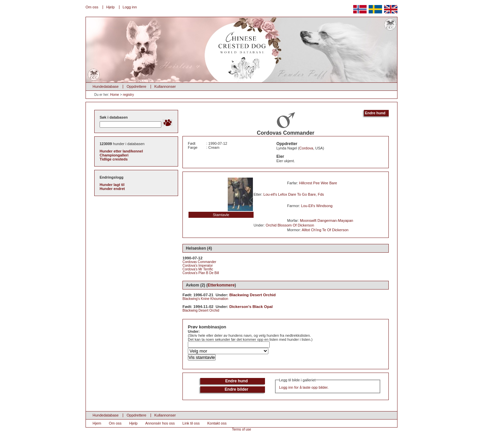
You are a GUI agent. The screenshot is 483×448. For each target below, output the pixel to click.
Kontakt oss (217, 423)
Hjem (97, 423)
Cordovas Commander (199, 262)
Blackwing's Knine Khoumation (205, 299)
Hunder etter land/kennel (121, 151)
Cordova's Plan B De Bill (201, 273)
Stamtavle (221, 215)
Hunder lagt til (112, 185)
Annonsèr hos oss (160, 423)
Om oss (92, 7)
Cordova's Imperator (198, 266)
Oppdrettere (136, 86)
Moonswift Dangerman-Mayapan (327, 220)
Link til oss (191, 423)
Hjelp (111, 7)
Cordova (306, 148)
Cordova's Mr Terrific (198, 269)
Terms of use (241, 429)
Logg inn (130, 7)
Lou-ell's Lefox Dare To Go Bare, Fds (293, 194)
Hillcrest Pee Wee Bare (318, 183)
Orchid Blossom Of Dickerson (290, 225)
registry (128, 95)
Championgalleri (114, 155)
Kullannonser (165, 86)
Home (115, 95)
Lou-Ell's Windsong (317, 206)
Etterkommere (221, 285)
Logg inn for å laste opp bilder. (304, 387)
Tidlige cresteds (114, 159)
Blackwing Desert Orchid (253, 295)
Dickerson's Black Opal (251, 306)
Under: (194, 331)
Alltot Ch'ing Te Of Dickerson (325, 230)
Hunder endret (112, 189)
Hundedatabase (106, 86)
